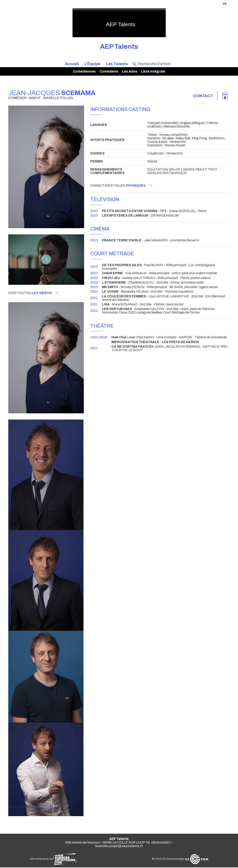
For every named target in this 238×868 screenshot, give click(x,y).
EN (225, 4)
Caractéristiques (121, 185)
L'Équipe (92, 64)
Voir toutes (34, 293)
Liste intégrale (153, 71)
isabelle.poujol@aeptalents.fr (119, 847)
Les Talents (117, 64)
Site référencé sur (53, 860)
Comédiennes (84, 71)
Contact (202, 96)
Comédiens (109, 71)
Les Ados (130, 71)
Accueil (72, 64)
